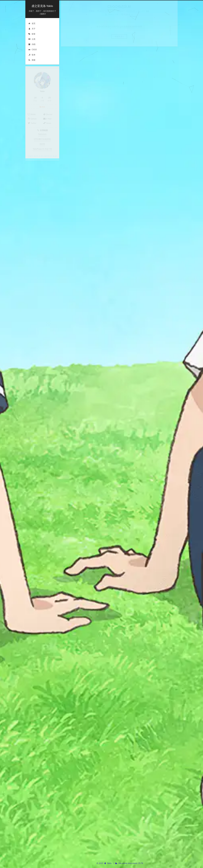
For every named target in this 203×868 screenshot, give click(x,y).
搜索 (32, 60)
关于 (32, 28)
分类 (32, 39)
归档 (32, 44)
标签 (32, 34)
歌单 (32, 55)
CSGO (32, 49)
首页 (32, 23)
